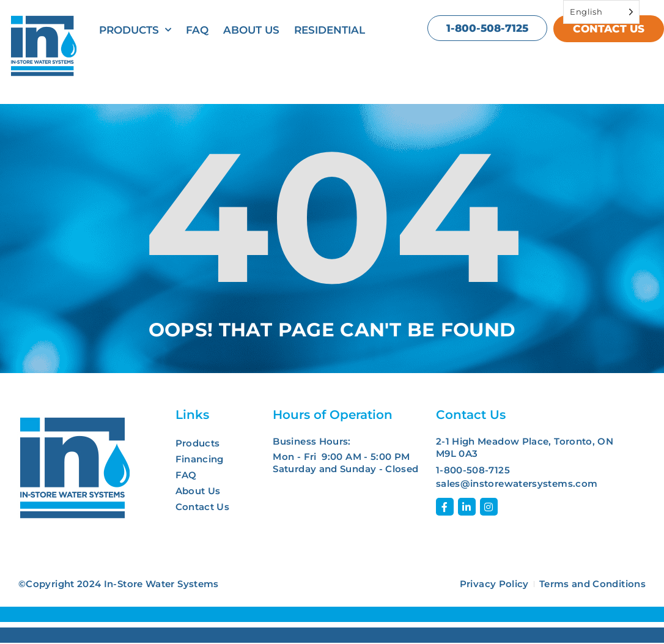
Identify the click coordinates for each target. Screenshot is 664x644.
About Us (251, 30)
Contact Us (203, 507)
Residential (330, 30)
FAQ (197, 30)
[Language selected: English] (601, 12)
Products (135, 30)
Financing (200, 459)
